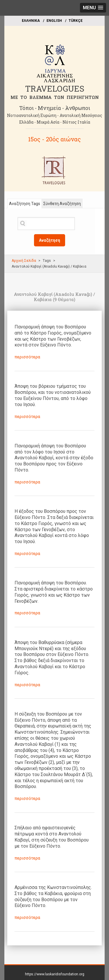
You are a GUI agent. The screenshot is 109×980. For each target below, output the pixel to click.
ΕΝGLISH (54, 21)
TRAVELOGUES (55, 89)
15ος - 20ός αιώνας (54, 139)
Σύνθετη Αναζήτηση (62, 204)
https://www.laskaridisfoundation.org (55, 974)
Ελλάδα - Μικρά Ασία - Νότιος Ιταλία (55, 122)
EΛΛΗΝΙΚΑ (31, 21)
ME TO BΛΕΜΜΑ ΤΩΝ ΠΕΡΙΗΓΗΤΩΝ (55, 97)
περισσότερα (27, 357)
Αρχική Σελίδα (24, 261)
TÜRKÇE (76, 21)
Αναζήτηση (50, 240)
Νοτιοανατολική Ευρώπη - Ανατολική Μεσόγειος (55, 115)
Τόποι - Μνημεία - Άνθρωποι (55, 108)
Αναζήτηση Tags (25, 204)
